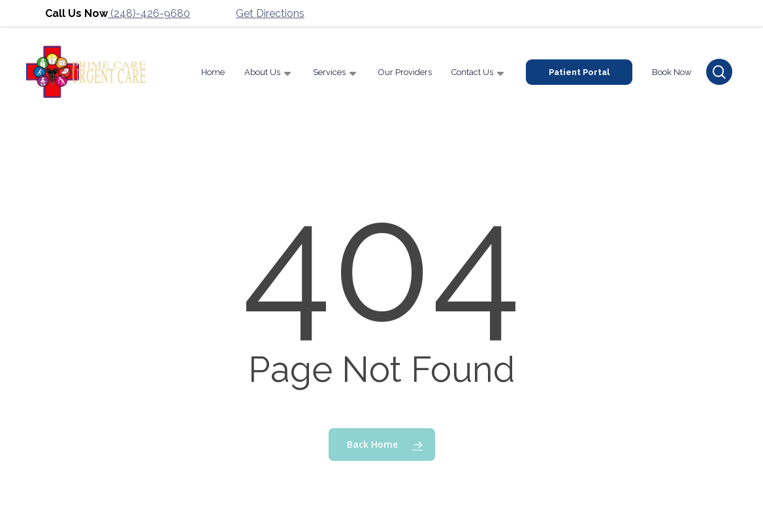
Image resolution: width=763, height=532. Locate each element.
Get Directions (270, 13)
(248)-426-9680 (149, 13)
